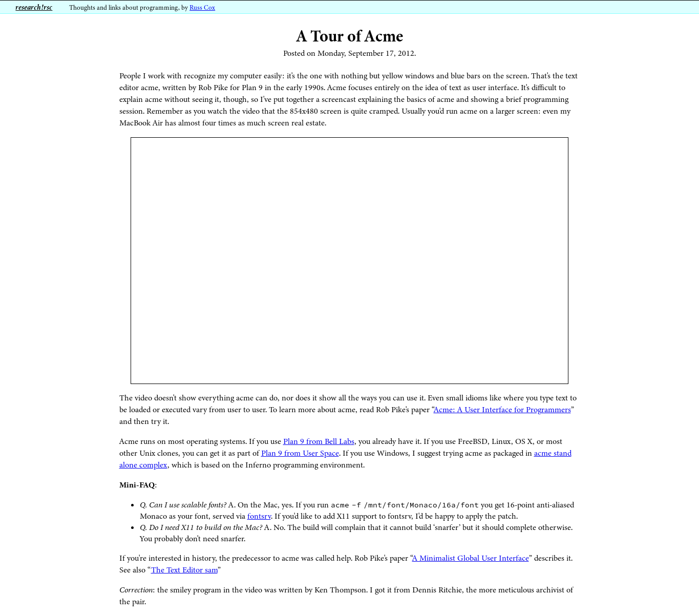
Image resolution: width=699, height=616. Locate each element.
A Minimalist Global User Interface (471, 558)
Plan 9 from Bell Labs (319, 441)
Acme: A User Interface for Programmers (502, 410)
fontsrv (259, 516)
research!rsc (34, 7)
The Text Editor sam (184, 570)
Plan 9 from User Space (300, 453)
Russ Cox (202, 8)
